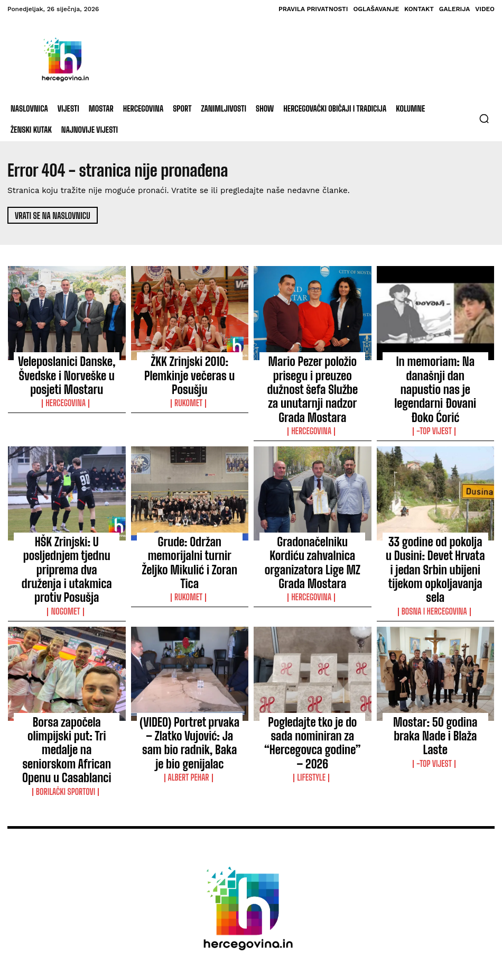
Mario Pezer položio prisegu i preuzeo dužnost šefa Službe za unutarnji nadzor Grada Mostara (313, 369)
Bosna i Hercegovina (435, 537)
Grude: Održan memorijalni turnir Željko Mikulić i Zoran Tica (189, 502)
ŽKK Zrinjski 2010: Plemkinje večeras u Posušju (190, 364)
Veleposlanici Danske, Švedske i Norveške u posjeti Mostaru (67, 364)
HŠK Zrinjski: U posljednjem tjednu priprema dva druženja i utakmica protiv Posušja (67, 507)
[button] (484, 118)
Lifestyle (312, 675)
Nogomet (67, 527)
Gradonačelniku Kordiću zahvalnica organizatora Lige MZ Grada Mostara (313, 507)
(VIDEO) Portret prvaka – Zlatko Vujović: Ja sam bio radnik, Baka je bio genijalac (190, 654)
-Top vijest (435, 389)
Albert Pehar (189, 675)
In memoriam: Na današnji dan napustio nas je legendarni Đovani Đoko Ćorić (435, 369)
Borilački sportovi (67, 675)
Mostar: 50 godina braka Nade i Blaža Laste (435, 649)
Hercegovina (67, 380)
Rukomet (189, 380)
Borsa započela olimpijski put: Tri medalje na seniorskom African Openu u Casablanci (67, 654)
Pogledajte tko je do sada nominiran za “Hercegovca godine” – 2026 (313, 654)
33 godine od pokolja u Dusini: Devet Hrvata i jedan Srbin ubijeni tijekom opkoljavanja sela (435, 511)
